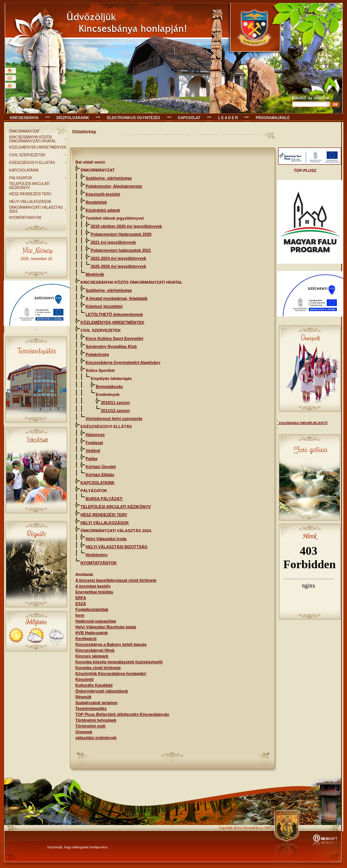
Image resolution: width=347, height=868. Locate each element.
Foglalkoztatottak (92, 609)
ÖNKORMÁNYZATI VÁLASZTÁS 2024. (36, 209)
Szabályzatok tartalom (96, 703)
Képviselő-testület (103, 194)
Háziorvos (95, 435)
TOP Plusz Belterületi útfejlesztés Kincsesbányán (122, 714)
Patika (91, 459)
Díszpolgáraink (73, 118)
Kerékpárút (86, 639)
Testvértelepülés (91, 708)
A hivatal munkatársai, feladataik (117, 298)
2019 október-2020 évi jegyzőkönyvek (126, 226)
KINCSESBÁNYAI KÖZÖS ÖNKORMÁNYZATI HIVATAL (33, 139)
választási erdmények (96, 738)
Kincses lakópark (92, 656)
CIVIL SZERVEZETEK (27, 155)
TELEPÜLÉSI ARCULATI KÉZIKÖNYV (29, 186)
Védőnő (93, 451)
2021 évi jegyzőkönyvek (113, 242)
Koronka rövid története (98, 668)
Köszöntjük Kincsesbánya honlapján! (111, 673)
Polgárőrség (97, 354)
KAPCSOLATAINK (24, 170)
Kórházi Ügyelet (101, 467)
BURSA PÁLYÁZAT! (104, 499)
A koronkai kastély (93, 586)
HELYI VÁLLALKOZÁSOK (30, 202)
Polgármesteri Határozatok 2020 (121, 234)
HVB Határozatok (92, 633)
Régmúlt (83, 697)
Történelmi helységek (96, 720)
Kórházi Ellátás (100, 475)
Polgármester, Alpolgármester (114, 186)
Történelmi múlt (90, 726)
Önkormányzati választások (102, 691)
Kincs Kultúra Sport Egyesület (114, 338)
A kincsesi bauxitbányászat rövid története (116, 580)
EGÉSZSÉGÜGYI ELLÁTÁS (32, 163)
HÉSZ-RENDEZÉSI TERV (30, 194)
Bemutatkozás (109, 386)
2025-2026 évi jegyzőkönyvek (118, 266)
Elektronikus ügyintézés (134, 118)
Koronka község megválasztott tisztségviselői (119, 662)
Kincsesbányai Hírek (95, 650)
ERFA (81, 598)
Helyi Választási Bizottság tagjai (106, 627)
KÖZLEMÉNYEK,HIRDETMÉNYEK (38, 147)
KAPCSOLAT (189, 118)
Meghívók (95, 274)
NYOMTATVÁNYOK (25, 218)
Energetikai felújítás (94, 592)
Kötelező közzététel (104, 306)
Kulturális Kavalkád (94, 685)
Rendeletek (96, 202)
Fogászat (94, 443)
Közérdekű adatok (103, 210)
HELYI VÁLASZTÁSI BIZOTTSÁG (117, 547)
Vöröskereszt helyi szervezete (114, 419)
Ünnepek (84, 732)
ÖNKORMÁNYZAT (24, 131)
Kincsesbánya (24, 118)
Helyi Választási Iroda (106, 539)
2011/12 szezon (115, 411)
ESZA (81, 604)
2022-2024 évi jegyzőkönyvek (118, 258)
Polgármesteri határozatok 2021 (121, 250)
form (80, 615)
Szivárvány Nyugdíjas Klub (111, 346)
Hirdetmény (97, 555)
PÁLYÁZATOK (21, 178)
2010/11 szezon (115, 402)
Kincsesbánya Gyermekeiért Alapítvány (123, 362)
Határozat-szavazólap (96, 621)
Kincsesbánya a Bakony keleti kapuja (111, 644)
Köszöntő (84, 679)
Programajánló (273, 118)
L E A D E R (228, 118)
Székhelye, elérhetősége (109, 178)
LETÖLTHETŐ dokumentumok (114, 314)
